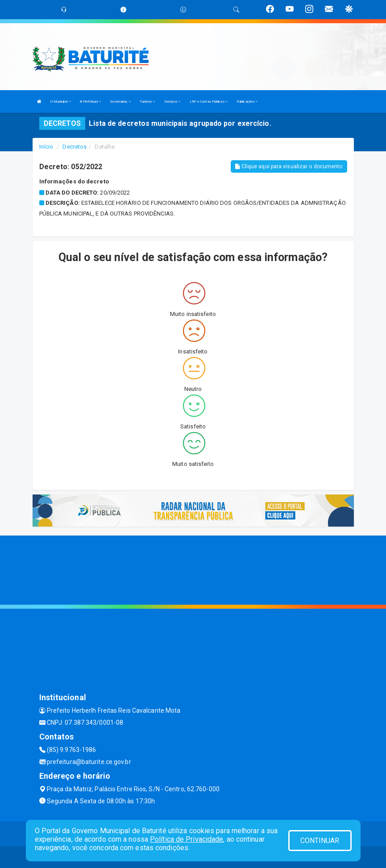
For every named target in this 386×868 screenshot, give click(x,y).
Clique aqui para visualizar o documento (289, 166)
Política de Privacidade (187, 839)
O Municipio (61, 102)
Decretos (75, 147)
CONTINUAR (320, 841)
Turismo (147, 102)
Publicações (247, 102)
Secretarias (120, 102)
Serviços (172, 102)
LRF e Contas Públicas (209, 102)
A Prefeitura (90, 102)
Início (46, 147)
